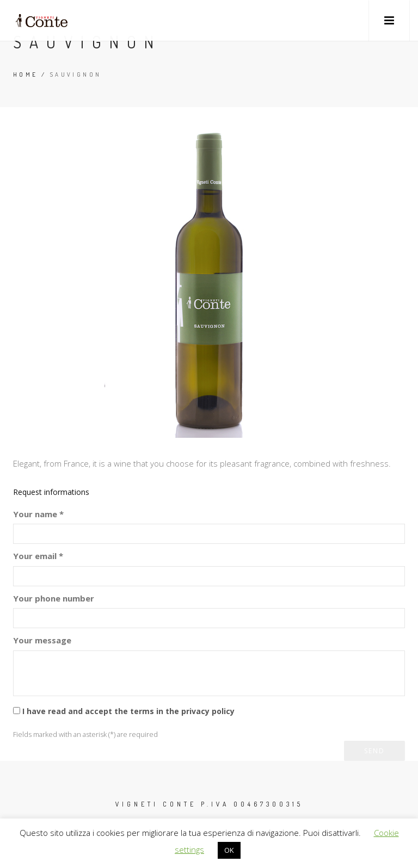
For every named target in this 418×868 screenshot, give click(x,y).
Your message (42, 640)
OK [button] (229, 850)
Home (26, 75)
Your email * (38, 556)
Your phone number (54, 598)
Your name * (38, 514)
